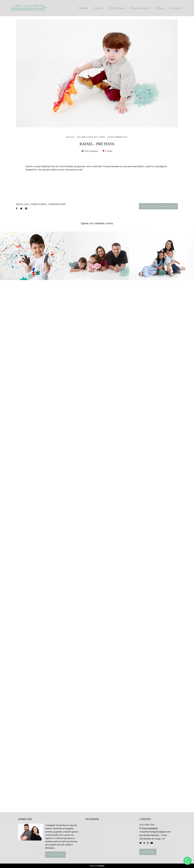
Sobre (98, 8)
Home (84, 8)
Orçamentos (141, 8)
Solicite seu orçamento (158, 834)
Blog (160, 8)
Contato (176, 8)
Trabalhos (117, 8)
